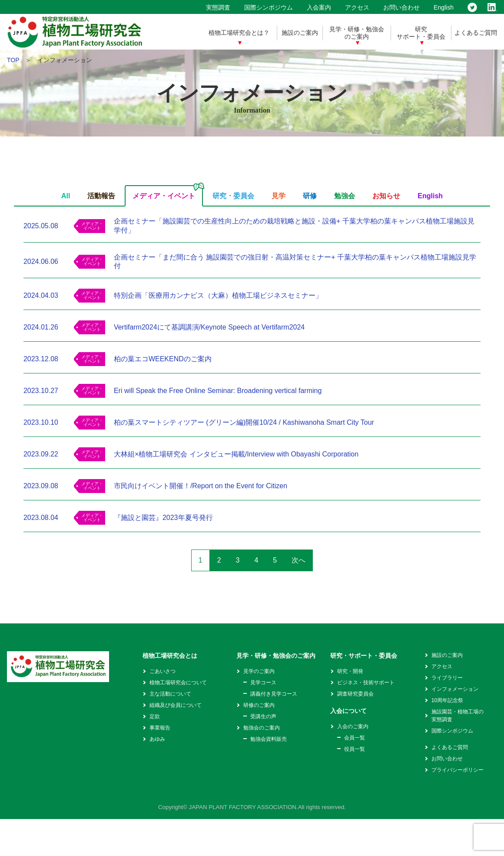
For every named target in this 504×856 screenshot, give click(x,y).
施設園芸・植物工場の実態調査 (458, 716)
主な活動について (170, 694)
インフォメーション (455, 689)
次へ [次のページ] (298, 560)
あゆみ (157, 739)
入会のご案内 (353, 726)
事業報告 (160, 728)
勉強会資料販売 (269, 739)
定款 (155, 716)
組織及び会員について (176, 705)
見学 (279, 196)
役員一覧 (355, 749)
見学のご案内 (259, 671)
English (444, 7)
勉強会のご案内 (262, 728)
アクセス (357, 7)
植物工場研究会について (178, 683)
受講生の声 (263, 716)
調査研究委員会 (355, 694)
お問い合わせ (401, 7)
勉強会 (345, 196)
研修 (310, 196)
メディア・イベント (164, 196)
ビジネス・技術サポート (366, 683)
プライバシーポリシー (458, 770)
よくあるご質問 (476, 33)
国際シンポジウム (269, 7)
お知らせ (386, 196)
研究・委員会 (233, 196)
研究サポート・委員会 (421, 33)
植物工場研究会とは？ (239, 33)
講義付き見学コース (274, 694)
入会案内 (319, 7)
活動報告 (101, 196)
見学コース (263, 683)
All (66, 196)
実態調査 (218, 7)
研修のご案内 (259, 705)
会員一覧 (355, 738)
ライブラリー (447, 678)
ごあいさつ (162, 671)
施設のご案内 (300, 33)
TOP (13, 60)
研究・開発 (350, 671)
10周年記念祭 (447, 700)
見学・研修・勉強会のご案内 (357, 33)
